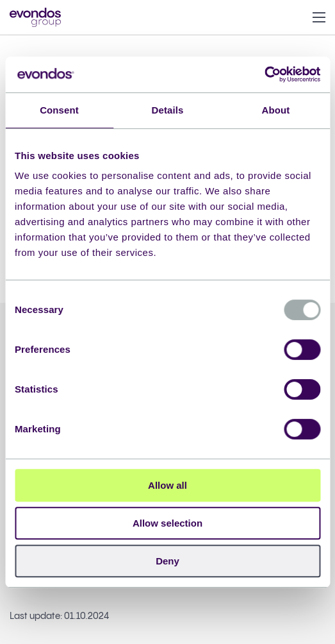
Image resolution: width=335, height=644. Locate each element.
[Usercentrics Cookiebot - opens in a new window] (264, 74)
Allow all (167, 485)
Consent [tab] (59, 110)
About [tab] (276, 110)
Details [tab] (168, 110)
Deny (167, 561)
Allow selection (167, 523)
